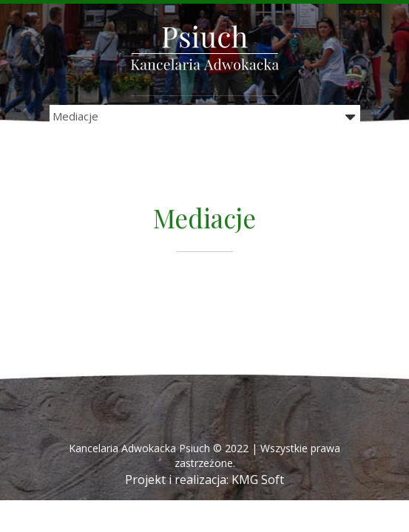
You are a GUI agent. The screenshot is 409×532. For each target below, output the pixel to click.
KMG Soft (258, 480)
